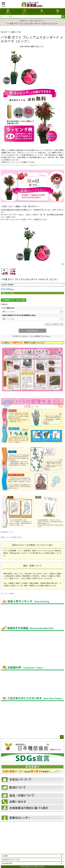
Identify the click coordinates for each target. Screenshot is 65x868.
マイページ (42, 11)
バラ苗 (30, 21)
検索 (63, 17)
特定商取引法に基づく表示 (11, 860)
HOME (22, 21)
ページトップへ (62, 737)
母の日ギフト (40, 21)
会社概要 (5, 856)
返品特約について (7, 532)
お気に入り (25, 11)
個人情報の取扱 (7, 864)
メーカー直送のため (8, 308)
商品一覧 (8, 11)
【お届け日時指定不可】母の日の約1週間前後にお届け (19, 315)
